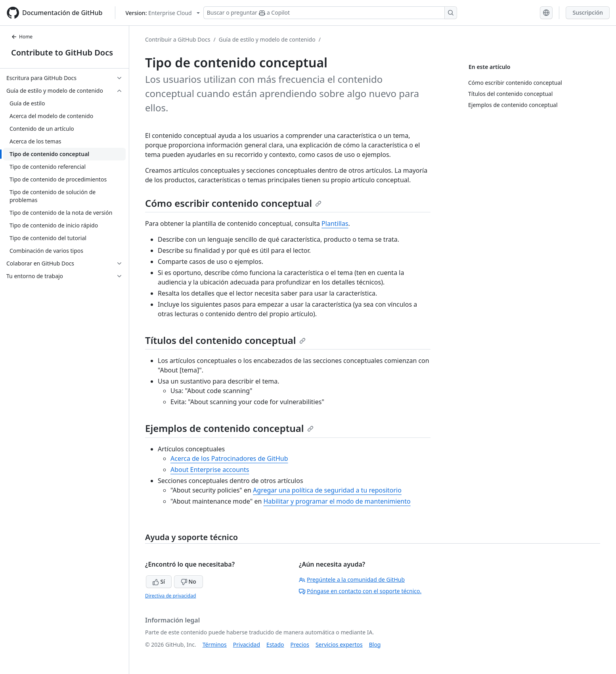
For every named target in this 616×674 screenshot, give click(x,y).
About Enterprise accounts (210, 470)
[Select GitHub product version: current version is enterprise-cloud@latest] (162, 13)
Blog (375, 644)
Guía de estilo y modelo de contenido (267, 39)
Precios (300, 644)
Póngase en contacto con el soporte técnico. (360, 591)
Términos (215, 644)
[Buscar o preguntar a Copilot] (330, 13)
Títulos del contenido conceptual (225, 340)
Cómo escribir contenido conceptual (233, 203)
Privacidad (247, 644)
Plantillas (335, 223)
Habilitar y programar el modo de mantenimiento (337, 501)
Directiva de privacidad (170, 596)
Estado (275, 644)
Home (22, 37)
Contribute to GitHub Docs (62, 53)
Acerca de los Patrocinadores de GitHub (229, 458)
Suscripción (588, 12)
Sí (159, 581)
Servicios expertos (339, 644)
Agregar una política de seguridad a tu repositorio (327, 490)
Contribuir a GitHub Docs (178, 39)
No (188, 581)
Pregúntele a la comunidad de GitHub (352, 579)
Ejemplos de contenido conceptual (229, 428)
